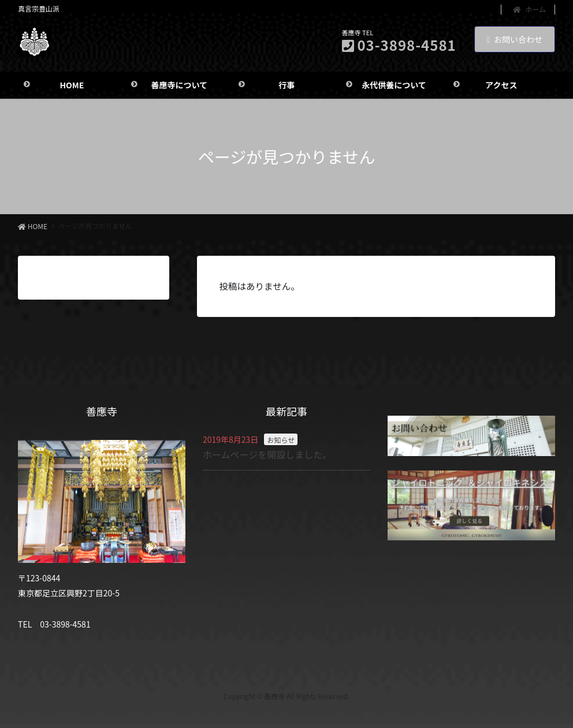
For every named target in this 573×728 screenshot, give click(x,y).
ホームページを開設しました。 (267, 457)
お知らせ (281, 442)
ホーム (529, 9)
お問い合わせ (515, 39)
